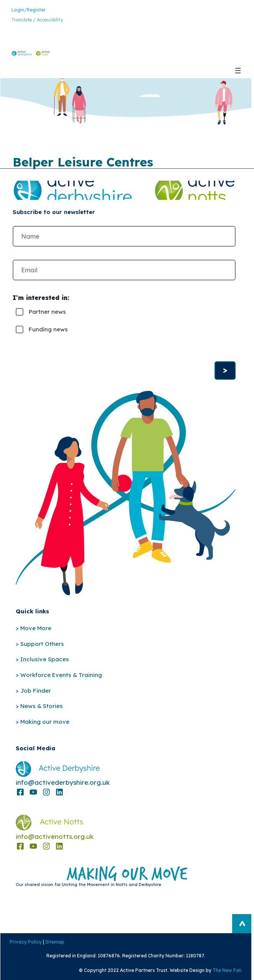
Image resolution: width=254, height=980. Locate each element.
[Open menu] (238, 71)
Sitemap (54, 942)
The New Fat (227, 970)
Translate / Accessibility (37, 20)
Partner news (47, 312)
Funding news (48, 329)
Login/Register (29, 10)
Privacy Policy (25, 942)
